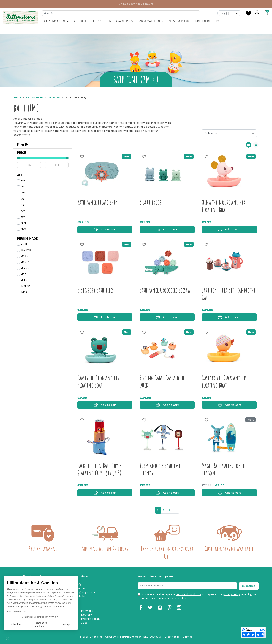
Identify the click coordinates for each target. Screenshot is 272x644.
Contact (81, 588)
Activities (54, 97)
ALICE (25, 244)
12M (24, 223)
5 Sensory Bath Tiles (96, 290)
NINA (24, 292)
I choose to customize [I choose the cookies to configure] (41, 624)
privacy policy (232, 594)
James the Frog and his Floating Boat (98, 381)
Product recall (90, 619)
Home (17, 97)
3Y (23, 199)
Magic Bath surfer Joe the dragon (224, 469)
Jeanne (26, 268)
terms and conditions (189, 594)
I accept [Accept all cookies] (66, 624)
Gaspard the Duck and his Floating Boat (224, 381)
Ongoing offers (85, 592)
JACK (25, 256)
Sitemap (187, 637)
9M (23, 217)
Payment (87, 611)
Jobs (84, 623)
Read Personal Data (17, 612)
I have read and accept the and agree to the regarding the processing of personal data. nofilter (199, 596)
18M (24, 229)
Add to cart (105, 230)
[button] (7, 638)
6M (23, 211)
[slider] (18, 158)
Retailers (81, 596)
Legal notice (172, 637)
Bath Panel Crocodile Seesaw (165, 290)
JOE (24, 274)
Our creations (35, 97)
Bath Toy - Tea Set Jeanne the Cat (229, 294)
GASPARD (27, 250)
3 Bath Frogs (150, 202)
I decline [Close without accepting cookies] (16, 624)
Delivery (86, 615)
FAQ (78, 584)
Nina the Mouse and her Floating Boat (224, 206)
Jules (24, 280)
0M (23, 181)
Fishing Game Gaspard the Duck (163, 381)
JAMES (25, 262)
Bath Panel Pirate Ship (97, 202)
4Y (23, 205)
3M (23, 193)
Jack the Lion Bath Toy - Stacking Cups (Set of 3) (100, 469)
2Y (23, 187)
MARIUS (26, 286)
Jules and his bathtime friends (160, 469)
